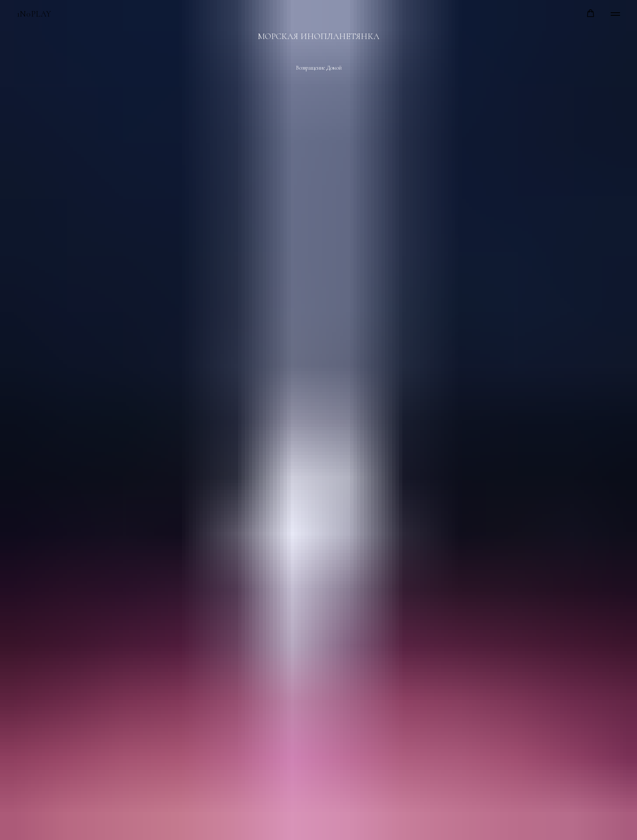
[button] (591, 13)
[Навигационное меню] (615, 14)
